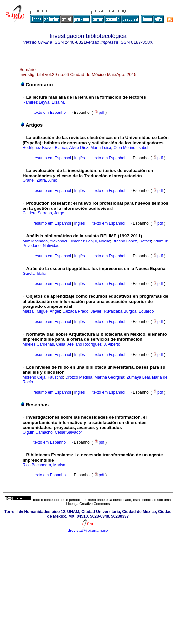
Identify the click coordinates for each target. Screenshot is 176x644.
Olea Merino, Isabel (131, 148)
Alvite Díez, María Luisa (90, 148)
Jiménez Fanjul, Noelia (90, 241)
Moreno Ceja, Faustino (43, 377)
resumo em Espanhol (52, 158)
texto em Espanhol (50, 113)
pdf (100, 113)
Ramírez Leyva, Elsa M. (44, 102)
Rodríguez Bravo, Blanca (45, 148)
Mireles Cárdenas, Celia (44, 344)
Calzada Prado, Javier (82, 311)
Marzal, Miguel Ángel (41, 311)
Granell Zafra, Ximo (40, 180)
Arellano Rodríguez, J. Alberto (94, 344)
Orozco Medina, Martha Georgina (95, 377)
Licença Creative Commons (88, 504)
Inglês (79, 158)
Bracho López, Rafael (132, 241)
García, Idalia (35, 274)
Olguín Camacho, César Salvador (52, 432)
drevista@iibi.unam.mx (88, 531)
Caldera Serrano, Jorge (44, 213)
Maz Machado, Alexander (45, 241)
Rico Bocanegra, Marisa (44, 465)
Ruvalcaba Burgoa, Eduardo (129, 311)
